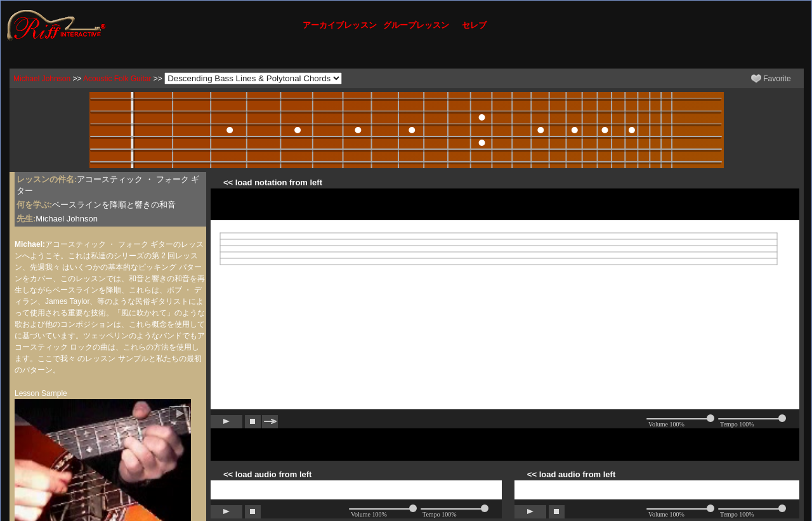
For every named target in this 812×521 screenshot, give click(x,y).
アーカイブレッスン (340, 25)
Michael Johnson (42, 79)
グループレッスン (416, 25)
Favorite (771, 79)
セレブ (474, 25)
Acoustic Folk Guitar (117, 79)
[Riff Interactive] (56, 25)
